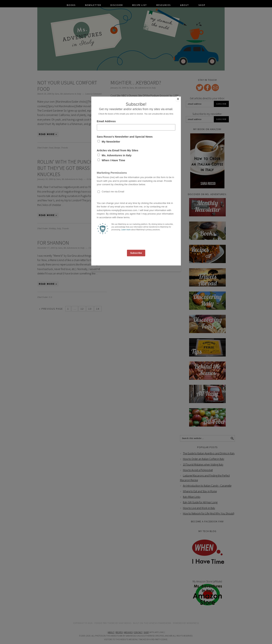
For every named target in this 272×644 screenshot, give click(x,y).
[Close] (180, 97)
